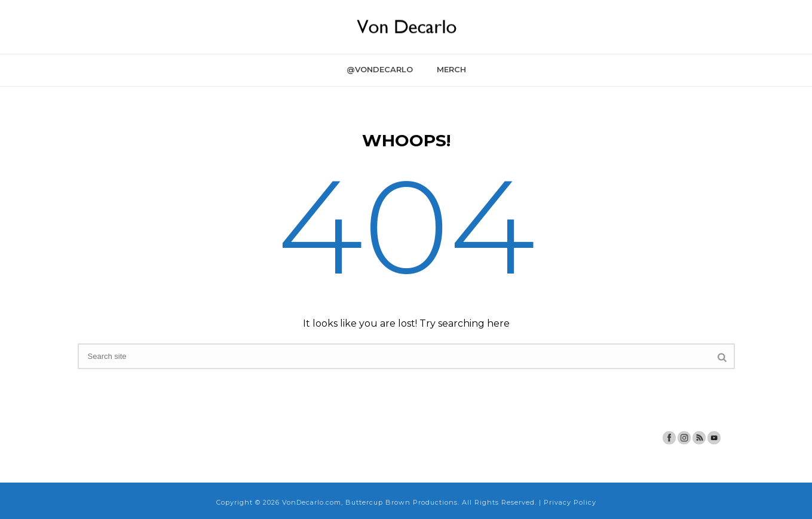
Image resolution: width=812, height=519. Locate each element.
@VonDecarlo (380, 69)
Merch (451, 69)
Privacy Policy (570, 502)
